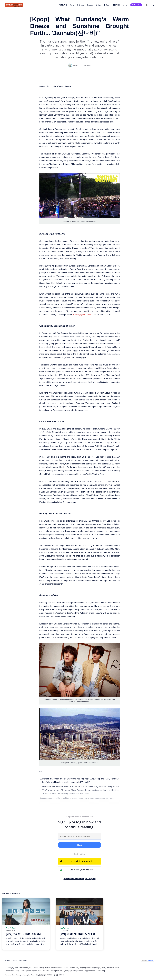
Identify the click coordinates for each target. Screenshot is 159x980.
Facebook (23, 960)
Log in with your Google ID (81, 870)
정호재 (73, 65)
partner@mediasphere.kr (30, 971)
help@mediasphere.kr (74, 971)
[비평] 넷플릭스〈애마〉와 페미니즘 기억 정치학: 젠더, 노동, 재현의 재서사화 (46, 934)
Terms (7, 960)
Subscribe (136, 5)
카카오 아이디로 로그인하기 (81, 861)
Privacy (14, 960)
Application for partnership (95, 971)
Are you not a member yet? (80, 879)
